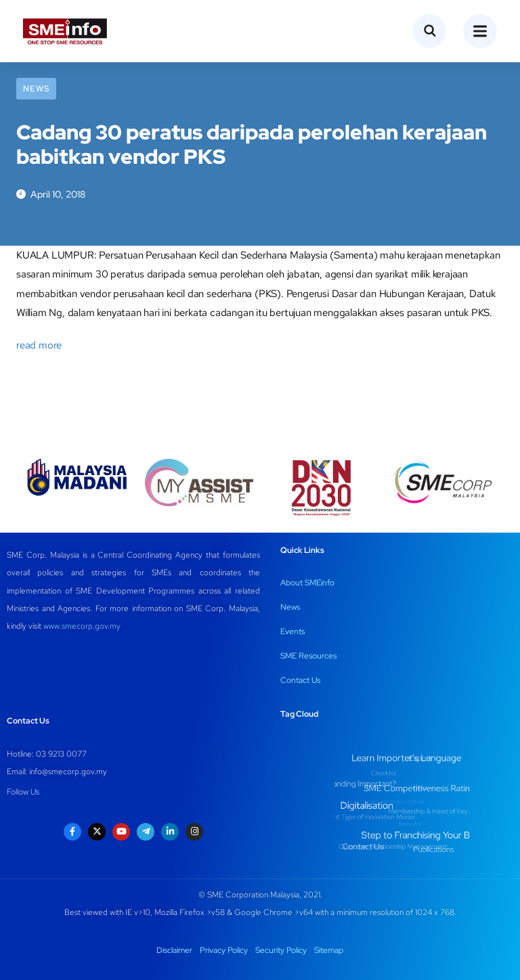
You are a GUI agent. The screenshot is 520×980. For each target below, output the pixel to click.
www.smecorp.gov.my (82, 626)
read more (39, 345)
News (36, 89)
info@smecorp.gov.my (68, 772)
